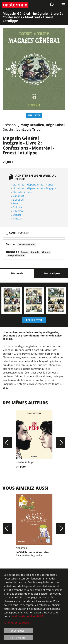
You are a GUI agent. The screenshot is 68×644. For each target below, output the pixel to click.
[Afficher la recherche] (52, 5)
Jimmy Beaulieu (31, 125)
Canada (35, 252)
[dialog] (34, 607)
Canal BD (18, 196)
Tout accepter (18, 638)
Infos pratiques (51, 273)
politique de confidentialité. (27, 616)
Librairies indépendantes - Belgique (34, 188)
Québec (46, 252)
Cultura (17, 207)
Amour (24, 252)
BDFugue (18, 200)
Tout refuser (18, 631)
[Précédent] (7, 443)
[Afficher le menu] (63, 5)
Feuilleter (34, 115)
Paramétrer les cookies (17, 623)
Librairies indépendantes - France (33, 185)
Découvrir (17, 273)
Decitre (17, 215)
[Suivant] (61, 443)
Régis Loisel (55, 125)
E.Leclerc (18, 211)
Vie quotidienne (26, 245)
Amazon (18, 218)
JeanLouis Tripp (28, 130)
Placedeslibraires (23, 192)
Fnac (16, 203)
